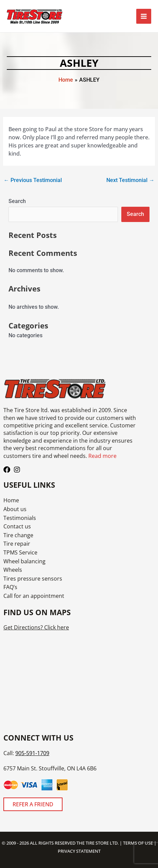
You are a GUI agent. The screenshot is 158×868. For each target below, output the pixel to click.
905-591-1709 (32, 753)
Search (17, 201)
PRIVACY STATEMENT (79, 851)
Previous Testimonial (33, 180)
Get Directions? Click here (36, 627)
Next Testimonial (130, 180)
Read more (102, 456)
